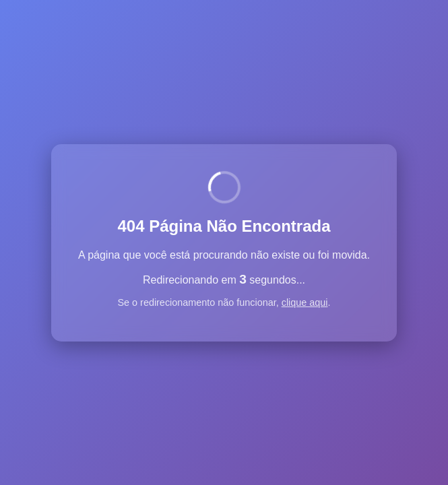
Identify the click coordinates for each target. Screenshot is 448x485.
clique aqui (305, 302)
